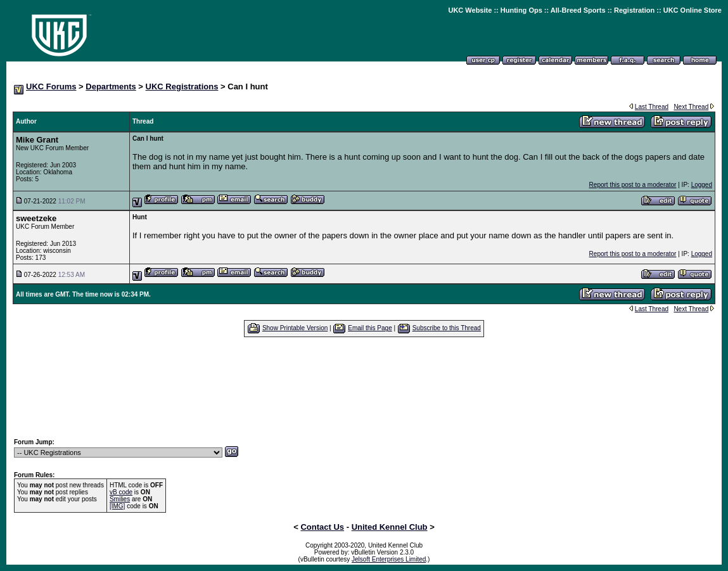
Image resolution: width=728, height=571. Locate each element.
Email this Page (370, 328)
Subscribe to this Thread (447, 328)
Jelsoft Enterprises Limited (389, 559)
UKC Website (470, 10)
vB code (121, 492)
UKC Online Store (693, 10)
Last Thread (652, 107)
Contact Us (322, 527)
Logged (702, 185)
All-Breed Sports (578, 10)
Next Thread (691, 107)
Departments (111, 87)
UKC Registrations (182, 87)
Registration (634, 10)
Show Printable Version (295, 328)
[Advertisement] (364, 387)
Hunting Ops (521, 10)
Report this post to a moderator (633, 185)
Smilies (120, 499)
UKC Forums (51, 87)
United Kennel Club (390, 527)
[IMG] (117, 506)
